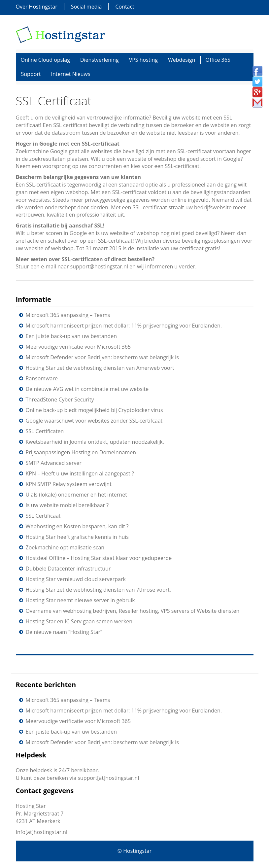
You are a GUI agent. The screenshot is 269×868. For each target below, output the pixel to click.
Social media (86, 7)
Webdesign (182, 60)
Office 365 (218, 60)
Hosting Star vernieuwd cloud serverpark (76, 579)
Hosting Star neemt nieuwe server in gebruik (80, 600)
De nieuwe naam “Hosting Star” (64, 632)
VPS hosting (143, 60)
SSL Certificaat (43, 516)
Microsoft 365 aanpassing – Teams (68, 315)
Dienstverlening (100, 60)
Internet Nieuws (71, 74)
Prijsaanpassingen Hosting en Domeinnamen (81, 452)
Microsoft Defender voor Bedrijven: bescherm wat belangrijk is (102, 357)
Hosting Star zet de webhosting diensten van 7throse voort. (98, 590)
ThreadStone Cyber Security (60, 399)
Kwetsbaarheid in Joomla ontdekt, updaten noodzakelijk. (95, 442)
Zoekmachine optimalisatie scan (65, 547)
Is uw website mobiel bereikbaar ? (67, 505)
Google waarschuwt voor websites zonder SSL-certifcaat (94, 421)
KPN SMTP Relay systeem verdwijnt (69, 484)
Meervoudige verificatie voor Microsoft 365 (78, 347)
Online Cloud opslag (45, 60)
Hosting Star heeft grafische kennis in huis (77, 537)
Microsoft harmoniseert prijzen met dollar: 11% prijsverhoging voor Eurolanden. (124, 326)
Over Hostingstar (37, 7)
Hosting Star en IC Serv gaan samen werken (79, 621)
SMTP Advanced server (54, 463)
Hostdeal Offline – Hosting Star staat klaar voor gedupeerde (99, 558)
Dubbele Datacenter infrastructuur (68, 569)
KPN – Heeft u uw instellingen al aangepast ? (80, 473)
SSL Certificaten (45, 431)
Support (31, 74)
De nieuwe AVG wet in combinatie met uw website (87, 389)
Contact (125, 7)
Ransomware (42, 378)
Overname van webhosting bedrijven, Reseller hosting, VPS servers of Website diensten (133, 611)
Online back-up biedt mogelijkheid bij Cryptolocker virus (94, 410)
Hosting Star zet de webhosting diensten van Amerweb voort (100, 368)
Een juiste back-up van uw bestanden (71, 336)
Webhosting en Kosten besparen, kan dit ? (77, 526)
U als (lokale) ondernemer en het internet (76, 495)
